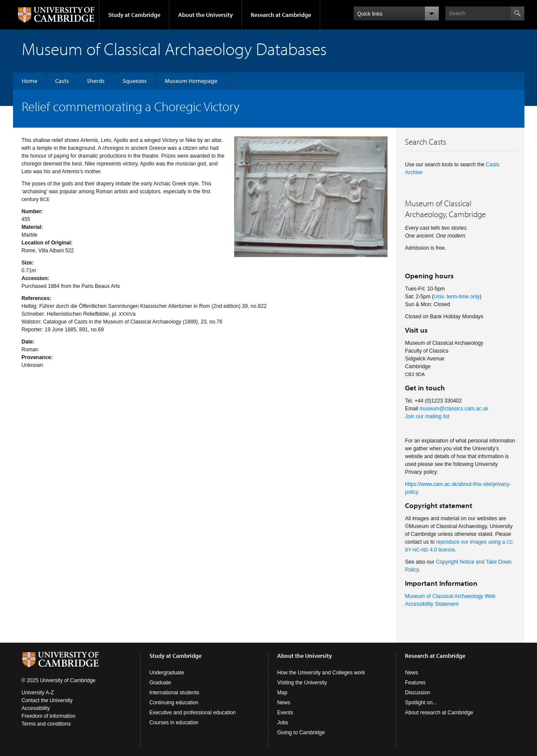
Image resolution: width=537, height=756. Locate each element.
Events (285, 713)
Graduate (160, 683)
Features (415, 683)
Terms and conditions (46, 724)
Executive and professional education (193, 713)
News (284, 703)
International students (174, 693)
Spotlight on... (421, 703)
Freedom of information (49, 716)
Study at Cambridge (134, 15)
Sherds (96, 81)
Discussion (418, 693)
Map (282, 693)
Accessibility (36, 708)
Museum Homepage (191, 81)
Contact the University (47, 700)
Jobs (283, 723)
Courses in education (174, 723)
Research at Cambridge (281, 15)
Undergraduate (167, 673)
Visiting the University (302, 683)
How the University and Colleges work (321, 673)
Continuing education (174, 703)
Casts (62, 81)
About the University (206, 15)
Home (30, 81)
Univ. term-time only (457, 297)
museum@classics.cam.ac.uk (454, 409)
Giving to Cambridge (301, 733)
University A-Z (38, 693)
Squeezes (135, 81)
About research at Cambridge (439, 713)
